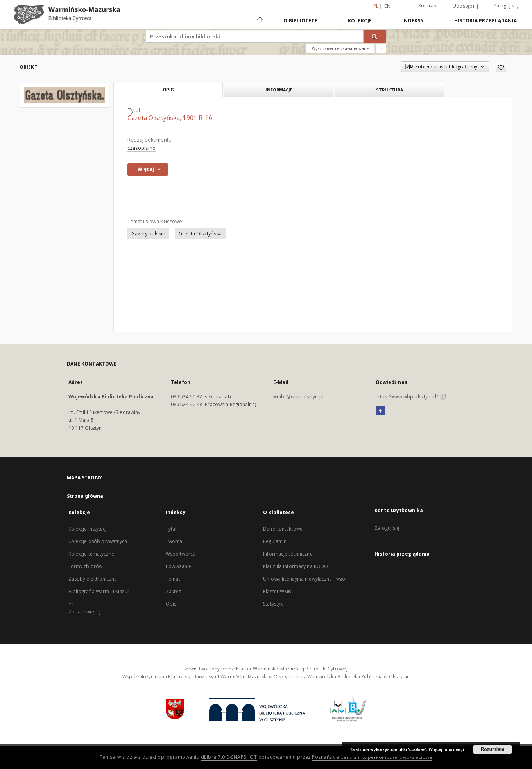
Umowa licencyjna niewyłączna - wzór (305, 579)
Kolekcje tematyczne (91, 554)
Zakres (174, 591)
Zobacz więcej (85, 612)
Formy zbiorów (86, 566)
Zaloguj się (506, 6)
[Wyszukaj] (375, 36)
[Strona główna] (259, 20)
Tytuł (171, 529)
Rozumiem (493, 749)
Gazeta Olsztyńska (200, 234)
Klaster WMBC (279, 591)
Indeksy (413, 21)
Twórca (174, 541)
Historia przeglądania (485, 21)
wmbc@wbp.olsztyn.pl (298, 397)
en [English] (387, 6)
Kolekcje (360, 21)
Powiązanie (178, 566)
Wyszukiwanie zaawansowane (340, 48)
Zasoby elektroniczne (93, 579)
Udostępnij (466, 6)
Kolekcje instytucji (88, 529)
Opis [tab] (168, 90)
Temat (173, 579)
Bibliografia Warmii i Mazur (99, 591)
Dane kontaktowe (283, 529)
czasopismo (142, 148)
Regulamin (275, 541)
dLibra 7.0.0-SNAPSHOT (229, 757)
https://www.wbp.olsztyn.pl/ (411, 397)
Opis (171, 604)
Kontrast (428, 6)
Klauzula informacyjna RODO (296, 566)
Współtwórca (181, 554)
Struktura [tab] (390, 90)
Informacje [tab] (279, 90)
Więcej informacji (446, 749)
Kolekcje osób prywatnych (98, 541)
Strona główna (85, 496)
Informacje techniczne (288, 554)
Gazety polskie (148, 234)
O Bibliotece (300, 21)
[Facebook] (380, 411)
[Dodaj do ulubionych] (501, 67)
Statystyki (273, 604)
